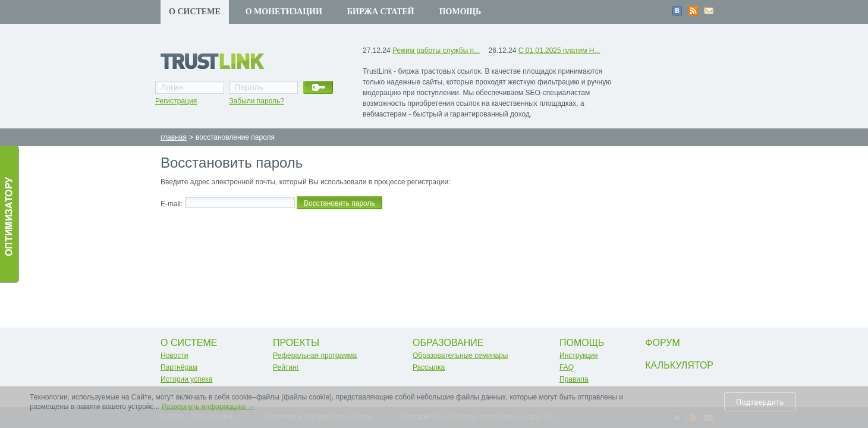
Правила (574, 379)
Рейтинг (286, 367)
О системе (195, 12)
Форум (662, 343)
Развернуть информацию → (208, 407)
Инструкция (579, 355)
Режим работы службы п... (436, 51)
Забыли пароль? (257, 101)
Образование (448, 343)
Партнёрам (179, 367)
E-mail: (172, 204)
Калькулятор (679, 365)
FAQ (567, 367)
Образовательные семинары (460, 355)
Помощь (460, 12)
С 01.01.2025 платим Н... (559, 51)
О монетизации (284, 12)
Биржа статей (381, 12)
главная (174, 137)
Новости (174, 355)
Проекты (296, 343)
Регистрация (176, 101)
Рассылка (429, 367)
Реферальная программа (315, 355)
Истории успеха (186, 379)
